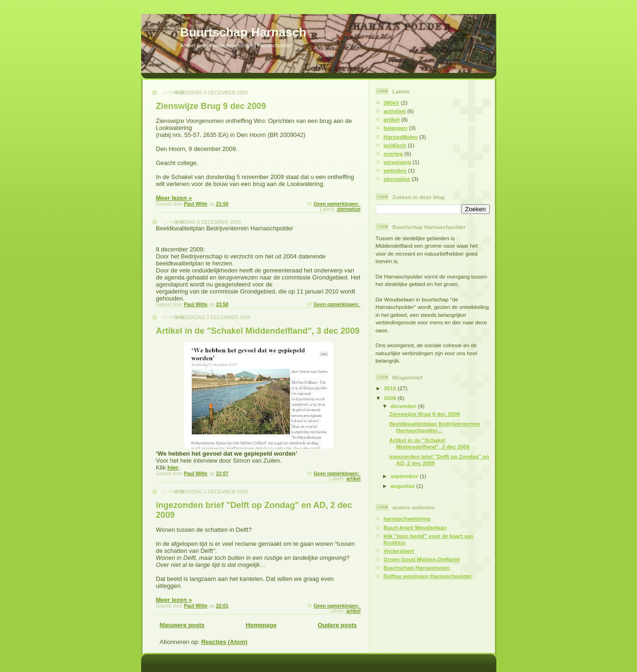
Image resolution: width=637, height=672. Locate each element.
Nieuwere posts (182, 625)
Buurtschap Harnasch (243, 32)
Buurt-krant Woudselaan (415, 527)
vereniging (397, 162)
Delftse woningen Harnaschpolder (428, 576)
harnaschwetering (407, 518)
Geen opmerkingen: (337, 204)
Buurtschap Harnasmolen (417, 568)
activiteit (395, 111)
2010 (391, 388)
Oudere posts (337, 625)
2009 (391, 398)
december (404, 406)
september (405, 476)
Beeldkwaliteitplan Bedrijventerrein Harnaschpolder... (435, 427)
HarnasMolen (401, 137)
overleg (394, 154)
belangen (396, 128)
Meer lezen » (174, 198)
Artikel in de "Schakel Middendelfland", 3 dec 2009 (258, 331)
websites (395, 170)
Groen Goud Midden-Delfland (422, 559)
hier (173, 468)
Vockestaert (399, 551)
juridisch (395, 145)
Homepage (261, 625)
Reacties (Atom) (224, 642)
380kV (392, 103)
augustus (404, 486)
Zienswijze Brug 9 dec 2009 (211, 106)
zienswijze (349, 209)
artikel (354, 479)
